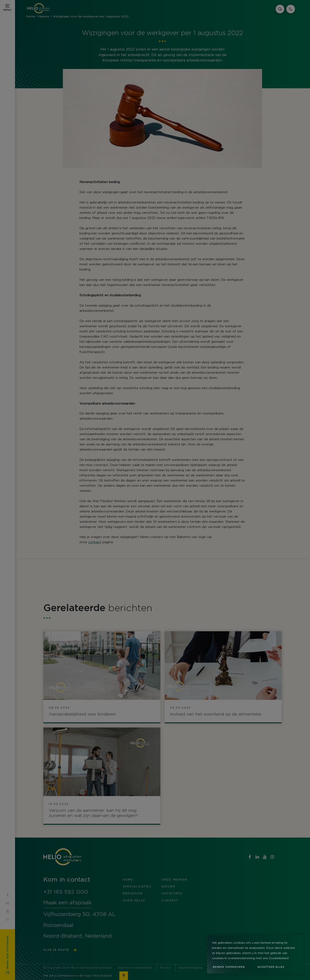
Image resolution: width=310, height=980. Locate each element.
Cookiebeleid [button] (279, 958)
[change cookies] (233, 966)
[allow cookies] (275, 966)
